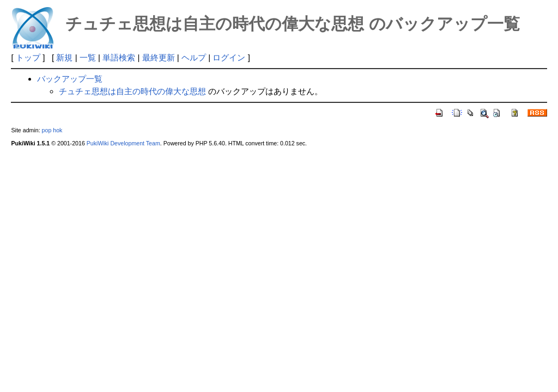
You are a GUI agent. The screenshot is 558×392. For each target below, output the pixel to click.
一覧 (88, 57)
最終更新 (159, 57)
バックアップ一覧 (70, 79)
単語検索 (119, 57)
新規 (64, 57)
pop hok (52, 130)
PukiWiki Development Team (123, 143)
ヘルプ (194, 57)
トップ (28, 57)
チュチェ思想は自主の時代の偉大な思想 (132, 91)
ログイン (229, 57)
